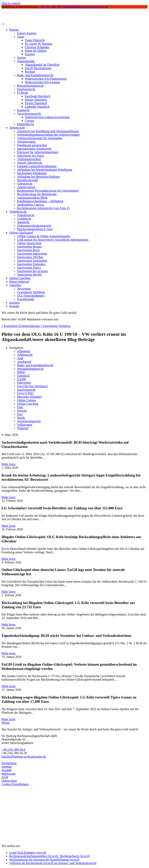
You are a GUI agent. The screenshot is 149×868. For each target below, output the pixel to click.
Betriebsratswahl (28, 180)
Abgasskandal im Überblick (42, 65)
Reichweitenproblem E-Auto (35, 229)
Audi (20, 358)
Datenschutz (9, 781)
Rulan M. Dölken (36, 51)
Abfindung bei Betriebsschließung (38, 177)
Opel (20, 407)
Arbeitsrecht (17, 128)
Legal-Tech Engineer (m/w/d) (28, 853)
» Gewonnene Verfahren (55, 326)
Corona (29, 121)
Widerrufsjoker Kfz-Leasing (42, 82)
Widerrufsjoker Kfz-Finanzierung (46, 79)
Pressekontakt (26, 299)
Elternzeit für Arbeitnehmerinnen (38, 152)
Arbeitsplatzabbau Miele (32, 198)
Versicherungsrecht (29, 114)
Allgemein (24, 351)
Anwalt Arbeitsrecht (30, 163)
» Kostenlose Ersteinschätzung (21, 326)
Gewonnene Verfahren (31, 292)
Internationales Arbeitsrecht (34, 149)
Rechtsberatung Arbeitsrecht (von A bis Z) (43, 208)
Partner (22, 58)
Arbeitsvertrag (26, 187)
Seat (20, 414)
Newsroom (24, 289)
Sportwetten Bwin (28, 250)
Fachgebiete (9, 763)
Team (20, 37)
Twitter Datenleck (36, 103)
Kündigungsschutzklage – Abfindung (40, 201)
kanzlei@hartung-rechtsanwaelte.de (24, 757)
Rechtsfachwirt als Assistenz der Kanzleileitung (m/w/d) (44, 860)
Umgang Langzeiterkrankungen (37, 166)
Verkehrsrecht (18, 212)
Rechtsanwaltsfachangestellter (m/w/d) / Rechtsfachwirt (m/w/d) (49, 856)
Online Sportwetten (29, 243)
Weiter (6, 723)
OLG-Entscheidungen (31, 296)
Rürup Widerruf (19, 282)
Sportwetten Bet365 (29, 275)
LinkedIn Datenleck (37, 107)
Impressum (8, 774)
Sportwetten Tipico (29, 268)
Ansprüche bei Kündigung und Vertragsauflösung (48, 131)
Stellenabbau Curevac (31, 205)
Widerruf (23, 428)
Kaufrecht (23, 110)
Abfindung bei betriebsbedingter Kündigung (45, 170)
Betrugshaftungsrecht (30, 86)
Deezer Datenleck (36, 100)
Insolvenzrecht (26, 89)
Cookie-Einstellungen (15, 784)
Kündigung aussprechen (32, 145)
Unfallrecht (24, 219)
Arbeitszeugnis (26, 142)
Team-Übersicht (35, 40)
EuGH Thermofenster (38, 68)
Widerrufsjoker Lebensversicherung (47, 117)
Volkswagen (25, 425)
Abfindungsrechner (29, 159)
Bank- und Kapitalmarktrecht (35, 75)
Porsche (22, 411)
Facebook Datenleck (38, 96)
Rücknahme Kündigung (32, 173)
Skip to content (11, 3)
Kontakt (14, 306)
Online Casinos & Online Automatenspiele (44, 236)
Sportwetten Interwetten (32, 254)
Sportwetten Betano (29, 247)
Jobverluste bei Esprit (31, 156)
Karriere (30, 54)
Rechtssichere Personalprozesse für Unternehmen (48, 191)
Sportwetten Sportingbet (32, 261)
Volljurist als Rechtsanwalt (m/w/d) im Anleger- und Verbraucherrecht (53, 863)
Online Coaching (20, 278)
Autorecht (23, 222)
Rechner (30, 72)
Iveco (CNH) (25, 393)
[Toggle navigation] (3, 24)
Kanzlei (14, 30)
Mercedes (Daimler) (30, 397)
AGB (5, 777)
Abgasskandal (26, 61)
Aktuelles (15, 285)
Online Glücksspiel (21, 233)
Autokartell (24, 362)
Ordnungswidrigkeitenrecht (34, 226)
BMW (21, 372)
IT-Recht (23, 93)
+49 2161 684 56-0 (13, 750)
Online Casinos (27, 400)
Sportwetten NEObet (30, 257)
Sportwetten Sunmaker (31, 264)
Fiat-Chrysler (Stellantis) (33, 386)
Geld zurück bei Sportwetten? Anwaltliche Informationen (53, 240)
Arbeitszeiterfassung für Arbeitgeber (40, 138)
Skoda (21, 418)
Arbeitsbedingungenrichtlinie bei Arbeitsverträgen (48, 135)
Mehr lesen (9, 464)
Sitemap (7, 767)
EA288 (21, 379)
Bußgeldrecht (25, 124)
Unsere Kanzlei (27, 33)
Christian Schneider (37, 47)
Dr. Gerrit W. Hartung (38, 44)
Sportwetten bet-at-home (32, 271)
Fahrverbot (24, 383)
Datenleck (23, 376)
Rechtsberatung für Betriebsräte (37, 194)
